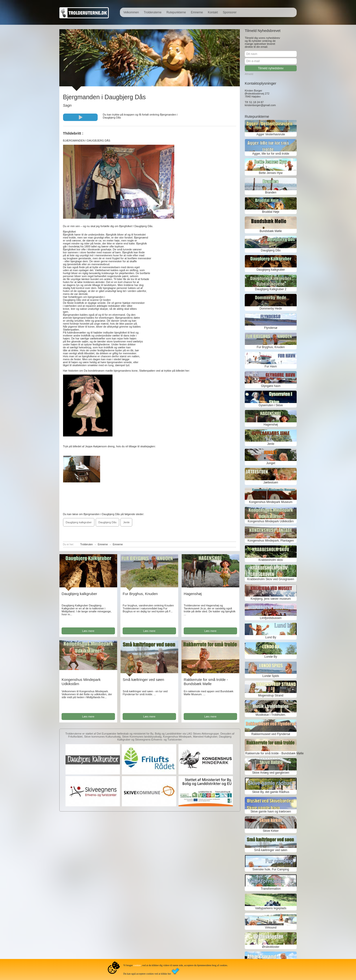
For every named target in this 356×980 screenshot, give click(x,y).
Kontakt (213, 12)
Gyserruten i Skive (271, 405)
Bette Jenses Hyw (271, 173)
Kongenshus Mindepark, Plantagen (271, 541)
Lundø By (271, 657)
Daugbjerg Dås (107, 522)
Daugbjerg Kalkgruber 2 (271, 289)
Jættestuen (271, 482)
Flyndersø (271, 328)
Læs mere (88, 631)
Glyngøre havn (271, 386)
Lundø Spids (271, 676)
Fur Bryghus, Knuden (140, 594)
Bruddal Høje (271, 212)
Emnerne (197, 12)
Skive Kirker (271, 831)
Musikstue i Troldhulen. (271, 715)
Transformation (271, 889)
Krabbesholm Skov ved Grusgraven (271, 579)
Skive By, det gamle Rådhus (271, 792)
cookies (137, 965)
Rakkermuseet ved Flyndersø (271, 734)
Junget (271, 463)
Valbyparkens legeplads (271, 908)
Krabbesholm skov (271, 560)
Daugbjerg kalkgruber (79, 522)
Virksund (271, 928)
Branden (271, 192)
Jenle (126, 522)
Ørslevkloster (271, 947)
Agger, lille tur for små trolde (271, 154)
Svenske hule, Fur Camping (271, 869)
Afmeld (249, 74)
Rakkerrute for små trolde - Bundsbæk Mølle (206, 682)
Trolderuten (87, 544)
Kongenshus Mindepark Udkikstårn (271, 521)
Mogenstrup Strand (271, 695)
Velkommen (131, 12)
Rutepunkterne (176, 12)
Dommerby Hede (271, 309)
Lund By (271, 637)
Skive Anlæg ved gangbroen (271, 773)
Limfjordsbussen (271, 618)
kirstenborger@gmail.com (260, 105)
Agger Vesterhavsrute (271, 134)
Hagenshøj (193, 594)
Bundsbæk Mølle (271, 231)
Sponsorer (230, 12)
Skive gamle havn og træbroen (271, 812)
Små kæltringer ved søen (143, 680)
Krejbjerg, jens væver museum (271, 599)
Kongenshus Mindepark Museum (271, 502)
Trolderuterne (153, 12)
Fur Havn (271, 366)
